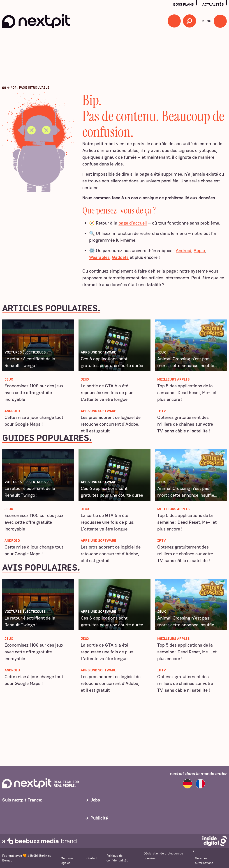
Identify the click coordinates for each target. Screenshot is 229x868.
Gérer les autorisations (204, 860)
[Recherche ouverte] (190, 21)
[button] (174, 21)
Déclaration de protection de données (163, 856)
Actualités (213, 4)
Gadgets (120, 257)
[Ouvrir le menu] (220, 21)
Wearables (99, 257)
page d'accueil (133, 223)
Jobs (95, 800)
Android (184, 250)
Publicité (99, 818)
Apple (199, 250)
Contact (92, 858)
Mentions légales (67, 860)
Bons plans (183, 4)
